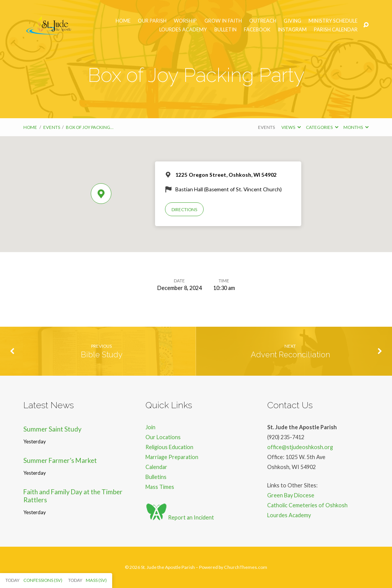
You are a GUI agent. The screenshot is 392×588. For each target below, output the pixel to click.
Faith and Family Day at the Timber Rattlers (73, 496)
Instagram (292, 30)
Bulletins (156, 477)
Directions (184, 209)
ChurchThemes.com (246, 567)
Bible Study (102, 355)
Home (123, 21)
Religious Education (169, 447)
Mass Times (160, 487)
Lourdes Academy (183, 30)
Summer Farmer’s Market (60, 460)
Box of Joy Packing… (90, 127)
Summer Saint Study (52, 429)
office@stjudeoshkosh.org (300, 447)
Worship (185, 21)
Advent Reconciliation (290, 355)
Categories (322, 127)
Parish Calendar (336, 30)
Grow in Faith (223, 21)
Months (356, 127)
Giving (292, 21)
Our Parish (152, 21)
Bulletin (225, 30)
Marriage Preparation (172, 457)
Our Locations (163, 437)
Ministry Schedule (333, 21)
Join (150, 427)
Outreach (263, 21)
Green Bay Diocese (291, 495)
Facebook (257, 30)
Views (291, 127)
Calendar (156, 467)
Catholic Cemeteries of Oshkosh (307, 505)
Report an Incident (180, 517)
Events (52, 127)
